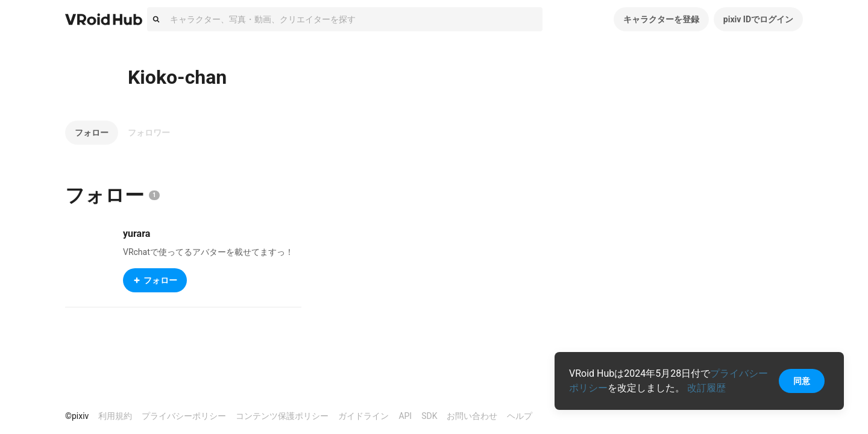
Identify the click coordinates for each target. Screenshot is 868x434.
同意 (802, 381)
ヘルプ (520, 416)
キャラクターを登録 (661, 19)
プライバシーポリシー (184, 416)
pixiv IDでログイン (758, 19)
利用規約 (115, 416)
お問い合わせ (472, 416)
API (405, 416)
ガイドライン (363, 416)
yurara (137, 234)
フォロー (92, 133)
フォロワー (149, 133)
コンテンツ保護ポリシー (282, 416)
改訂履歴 (706, 388)
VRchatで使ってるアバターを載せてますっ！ (208, 252)
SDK (429, 416)
